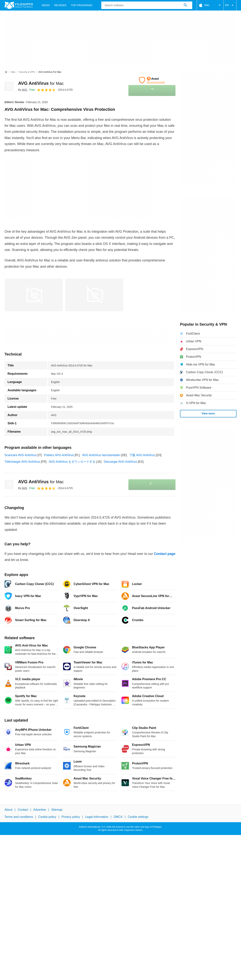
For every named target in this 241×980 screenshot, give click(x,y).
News (46, 5)
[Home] (6, 72)
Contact (23, 810)
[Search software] (185, 5)
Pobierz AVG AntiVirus (59, 455)
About (8, 810)
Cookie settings (138, 817)
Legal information (97, 817)
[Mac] (13, 72)
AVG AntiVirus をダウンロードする (72, 462)
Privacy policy (71, 817)
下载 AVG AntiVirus (142, 455)
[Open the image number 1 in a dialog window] (94, 295)
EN (230, 5)
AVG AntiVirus (41, 83)
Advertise (40, 810)
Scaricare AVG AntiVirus (21, 455)
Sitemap (57, 810)
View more (208, 413)
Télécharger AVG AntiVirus (22, 462)
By (23, 90)
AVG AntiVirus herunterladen (101, 455)
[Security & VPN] (27, 72)
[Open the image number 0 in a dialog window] (34, 295)
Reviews (60, 5)
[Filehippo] (19, 5)
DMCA (118, 817)
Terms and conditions (19, 817)
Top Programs (82, 5)
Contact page (165, 554)
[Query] (147, 5)
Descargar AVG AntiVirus (120, 462)
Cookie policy (47, 817)
